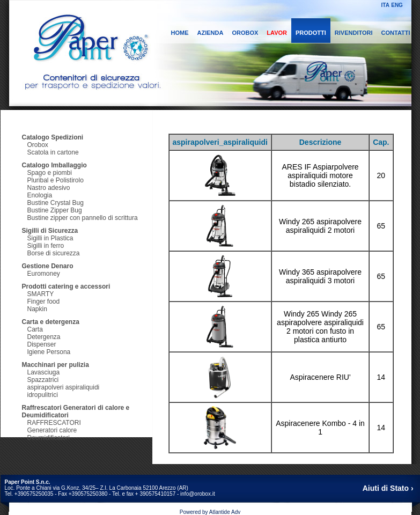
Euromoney (44, 274)
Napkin (37, 309)
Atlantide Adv (225, 512)
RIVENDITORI (354, 33)
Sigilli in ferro (46, 246)
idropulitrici (43, 395)
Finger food (44, 301)
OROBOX (245, 33)
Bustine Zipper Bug (55, 210)
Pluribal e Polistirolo (56, 180)
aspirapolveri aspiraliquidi (64, 387)
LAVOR (277, 33)
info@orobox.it (198, 494)
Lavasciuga (44, 372)
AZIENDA (211, 33)
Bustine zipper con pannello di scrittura (83, 218)
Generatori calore (52, 430)
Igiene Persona (49, 352)
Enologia (40, 195)
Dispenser (42, 344)
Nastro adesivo (49, 188)
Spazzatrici (43, 380)
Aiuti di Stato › (388, 488)
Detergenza (44, 337)
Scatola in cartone (53, 152)
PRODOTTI (311, 33)
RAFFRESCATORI (54, 423)
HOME (180, 33)
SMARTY (41, 294)
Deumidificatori (49, 438)
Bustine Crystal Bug (56, 203)
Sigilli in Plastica (50, 238)
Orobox (38, 145)
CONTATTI (396, 33)
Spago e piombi (50, 173)
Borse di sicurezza (54, 253)
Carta (35, 329)
